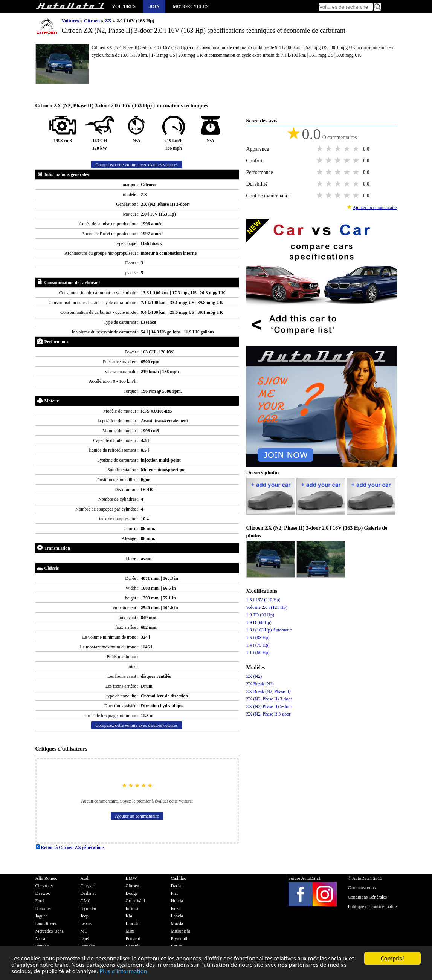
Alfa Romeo (47, 878)
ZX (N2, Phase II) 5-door (269, 706)
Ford (40, 901)
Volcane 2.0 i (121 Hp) (267, 607)
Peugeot (133, 939)
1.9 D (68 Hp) (259, 622)
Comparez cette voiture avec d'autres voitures (136, 165)
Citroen (93, 21)
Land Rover (46, 923)
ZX (109, 21)
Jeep (85, 916)
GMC (86, 901)
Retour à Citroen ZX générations (70, 847)
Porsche (88, 946)
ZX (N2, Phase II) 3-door (269, 699)
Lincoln (133, 923)
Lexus (86, 923)
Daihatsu (89, 893)
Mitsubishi (181, 931)
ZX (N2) (254, 676)
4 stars (348, 149)
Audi (85, 878)
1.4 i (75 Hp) (258, 645)
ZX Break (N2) (260, 684)
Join (154, 6)
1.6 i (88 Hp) (258, 638)
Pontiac (42, 946)
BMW (131, 878)
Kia (129, 916)
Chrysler (88, 886)
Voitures (124, 6)
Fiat (175, 893)
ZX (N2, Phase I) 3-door (269, 714)
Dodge (132, 893)
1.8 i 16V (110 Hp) (263, 600)
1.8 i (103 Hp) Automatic (269, 630)
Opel (85, 939)
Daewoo (43, 893)
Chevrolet (44, 886)
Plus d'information (123, 972)
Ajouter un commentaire (137, 816)
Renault (133, 946)
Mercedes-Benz (50, 931)
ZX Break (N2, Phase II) (269, 691)
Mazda (177, 923)
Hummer (44, 908)
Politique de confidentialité (372, 907)
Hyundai (88, 908)
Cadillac (179, 878)
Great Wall (136, 901)
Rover (176, 946)
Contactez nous (362, 888)
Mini (130, 931)
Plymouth (180, 939)
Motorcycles (191, 6)
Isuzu (176, 908)
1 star (321, 149)
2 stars (330, 149)
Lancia (177, 916)
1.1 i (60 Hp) (258, 653)
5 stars (357, 149)
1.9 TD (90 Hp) (260, 615)
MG (84, 931)
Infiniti (132, 908)
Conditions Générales (368, 897)
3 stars (339, 149)
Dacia (176, 886)
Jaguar (41, 916)
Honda (177, 901)
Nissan (42, 939)
